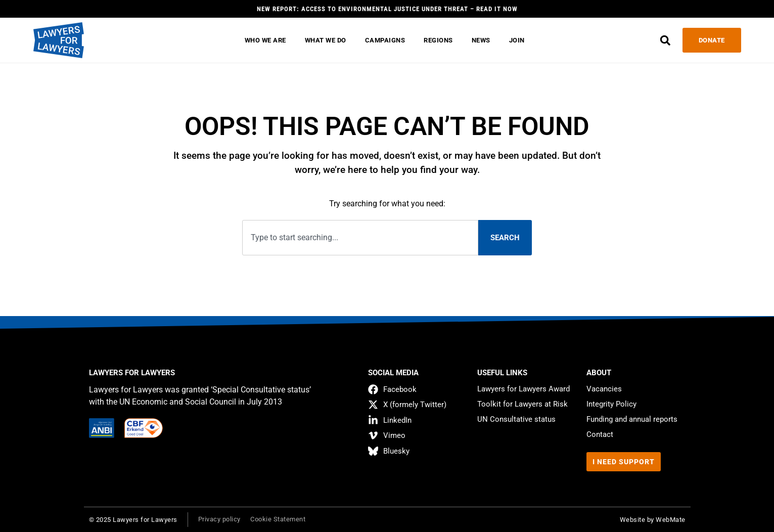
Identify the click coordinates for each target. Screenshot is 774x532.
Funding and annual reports (632, 419)
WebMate (671, 520)
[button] (665, 40)
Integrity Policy (611, 404)
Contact (600, 434)
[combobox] (360, 238)
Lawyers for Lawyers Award (523, 389)
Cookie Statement (278, 519)
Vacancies (604, 389)
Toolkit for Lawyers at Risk (522, 404)
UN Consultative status (516, 419)
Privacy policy (219, 519)
